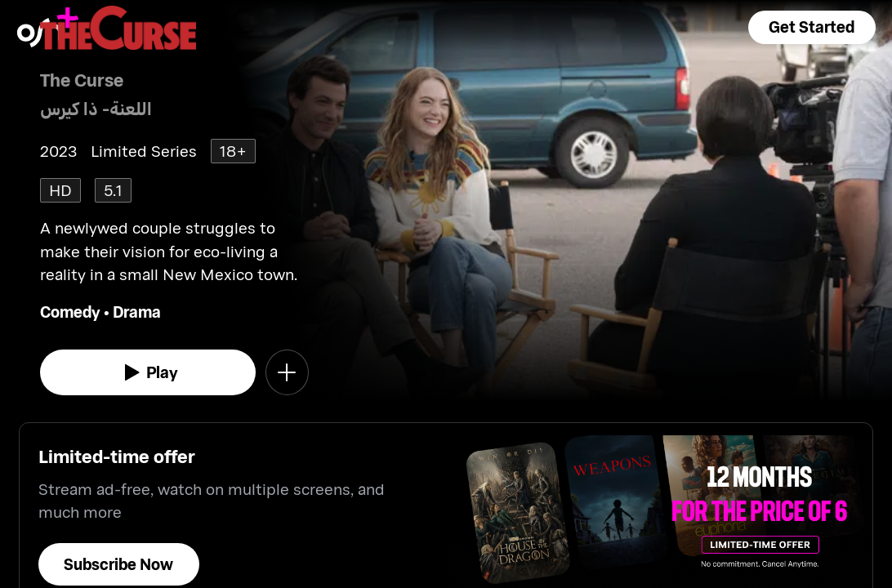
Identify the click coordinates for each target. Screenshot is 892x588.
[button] (812, 27)
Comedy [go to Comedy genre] (70, 312)
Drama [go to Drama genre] (137, 312)
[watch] (148, 372)
